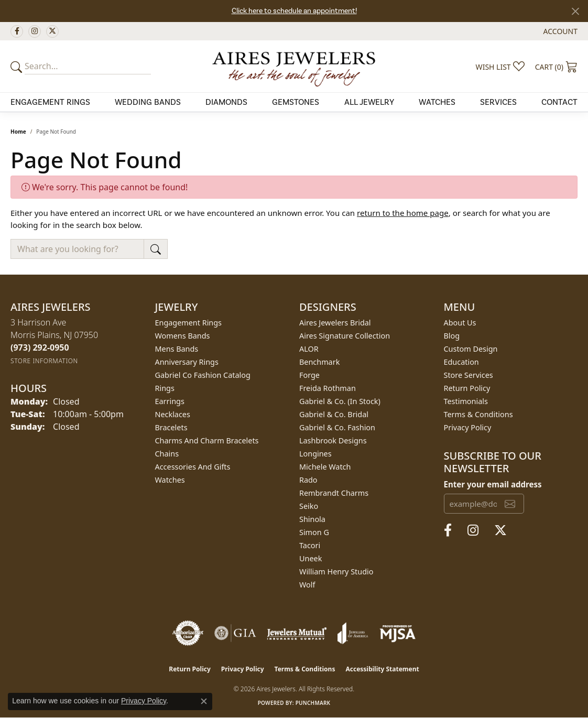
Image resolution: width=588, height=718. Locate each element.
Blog (452, 336)
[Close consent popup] (204, 701)
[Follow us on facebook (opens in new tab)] (17, 31)
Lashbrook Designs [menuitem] (333, 440)
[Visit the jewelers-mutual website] (297, 633)
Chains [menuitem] (167, 454)
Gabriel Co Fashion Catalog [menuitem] (203, 375)
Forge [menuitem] (309, 375)
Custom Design (471, 349)
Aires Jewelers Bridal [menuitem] (335, 323)
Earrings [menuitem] (170, 401)
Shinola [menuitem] (312, 519)
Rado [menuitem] (308, 480)
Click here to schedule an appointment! (294, 11)
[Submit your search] (18, 67)
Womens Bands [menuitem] (183, 336)
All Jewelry (369, 102)
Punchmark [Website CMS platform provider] (313, 703)
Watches (437, 102)
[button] (559, 31)
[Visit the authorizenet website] (188, 633)
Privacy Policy (468, 427)
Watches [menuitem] (170, 480)
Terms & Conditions (478, 414)
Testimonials (466, 401)
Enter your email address (493, 484)
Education (461, 362)
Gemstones (296, 102)
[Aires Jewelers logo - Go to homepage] (294, 66)
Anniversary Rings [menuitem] (187, 362)
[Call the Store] (40, 347)
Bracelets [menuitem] (171, 427)
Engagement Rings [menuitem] (189, 323)
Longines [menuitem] (315, 454)
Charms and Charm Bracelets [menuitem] (207, 440)
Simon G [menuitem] (314, 532)
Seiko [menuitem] (309, 506)
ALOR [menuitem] (309, 349)
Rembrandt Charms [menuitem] (334, 493)
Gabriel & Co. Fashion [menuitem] (337, 427)
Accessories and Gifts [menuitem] (193, 467)
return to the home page (403, 213)
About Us (460, 323)
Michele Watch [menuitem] (325, 467)
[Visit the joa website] (353, 633)
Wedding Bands (148, 102)
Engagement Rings (50, 102)
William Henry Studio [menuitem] (336, 572)
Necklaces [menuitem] (173, 414)
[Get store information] (44, 361)
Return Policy (467, 388)
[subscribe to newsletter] (510, 504)
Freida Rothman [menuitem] (328, 388)
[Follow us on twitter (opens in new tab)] (52, 31)
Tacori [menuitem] (310, 545)
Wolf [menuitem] (307, 585)
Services (498, 102)
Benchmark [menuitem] (319, 362)
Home (18, 132)
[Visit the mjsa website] (398, 633)
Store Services (469, 375)
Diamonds (226, 102)
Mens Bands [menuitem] (177, 349)
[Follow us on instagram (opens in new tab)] (35, 31)
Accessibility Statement (382, 669)
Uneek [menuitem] (311, 558)
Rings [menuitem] (165, 388)
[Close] (575, 11)
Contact (559, 102)
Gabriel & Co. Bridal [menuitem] (334, 414)
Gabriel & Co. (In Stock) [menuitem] (340, 401)
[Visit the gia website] (235, 633)
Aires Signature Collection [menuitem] (345, 336)
